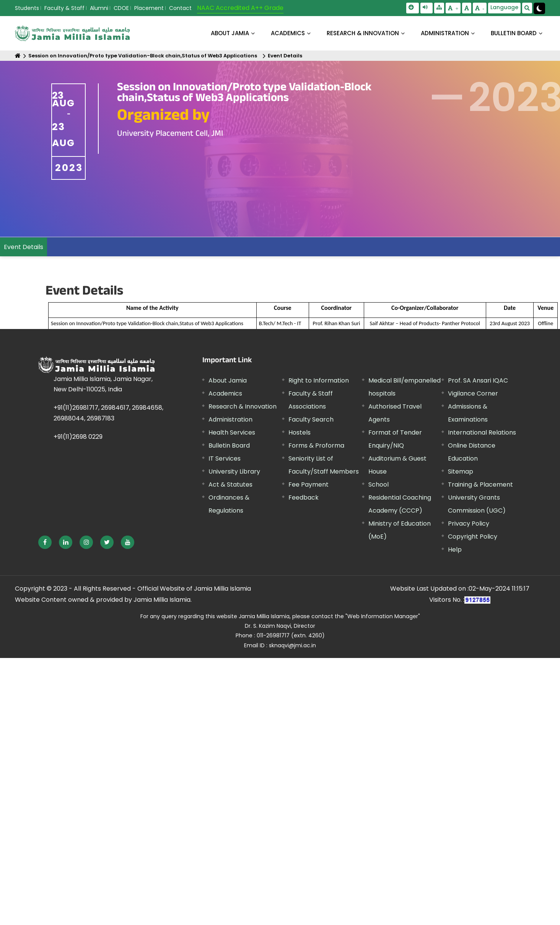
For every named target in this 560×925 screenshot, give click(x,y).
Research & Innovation (243, 406)
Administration (230, 419)
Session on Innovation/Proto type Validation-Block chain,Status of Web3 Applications (143, 56)
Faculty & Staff (64, 8)
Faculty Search (311, 419)
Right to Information (319, 380)
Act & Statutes (230, 484)
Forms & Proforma (316, 445)
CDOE (121, 8)
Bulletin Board (229, 445)
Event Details (285, 56)
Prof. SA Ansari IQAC (478, 380)
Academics (225, 393)
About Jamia (230, 33)
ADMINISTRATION (445, 33)
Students (27, 8)
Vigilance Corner (473, 393)
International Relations (482, 432)
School (378, 484)
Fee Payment (308, 484)
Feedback (304, 498)
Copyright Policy (473, 537)
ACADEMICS (288, 33)
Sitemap (461, 471)
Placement (149, 8)
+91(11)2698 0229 (78, 437)
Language (504, 7)
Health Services (232, 432)
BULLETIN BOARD (514, 33)
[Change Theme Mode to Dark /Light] (539, 8)
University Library (234, 471)
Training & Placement (480, 484)
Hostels (300, 432)
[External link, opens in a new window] (45, 542)
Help (455, 550)
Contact (180, 8)
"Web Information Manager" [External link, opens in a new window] (383, 616)
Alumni (99, 8)
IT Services (225, 458)
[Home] (18, 56)
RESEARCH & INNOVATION (363, 33)
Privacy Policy (469, 524)
